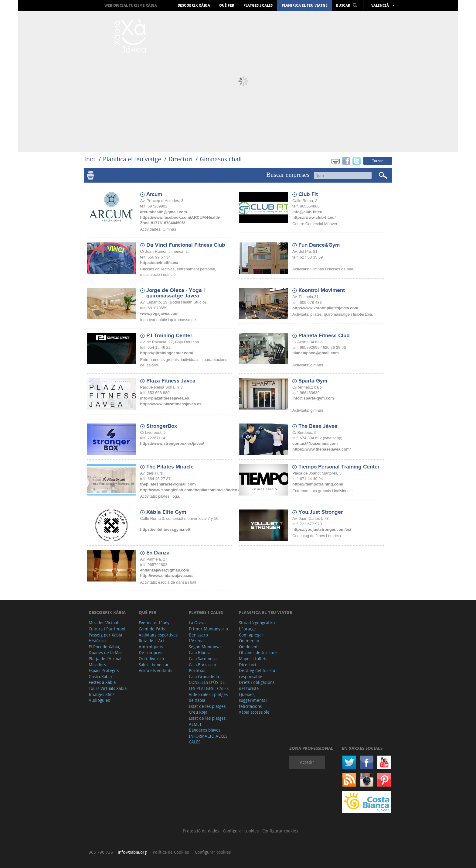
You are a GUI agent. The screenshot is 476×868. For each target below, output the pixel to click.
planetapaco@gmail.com (316, 353)
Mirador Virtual (103, 623)
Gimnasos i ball (221, 159)
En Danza (158, 553)
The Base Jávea (318, 426)
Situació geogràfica (257, 623)
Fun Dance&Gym (319, 245)
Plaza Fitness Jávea (171, 381)
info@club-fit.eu (307, 212)
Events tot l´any (154, 623)
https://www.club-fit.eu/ (314, 217)
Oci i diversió (151, 659)
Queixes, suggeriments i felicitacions (253, 700)
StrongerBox (162, 426)
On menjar (249, 641)
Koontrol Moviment (322, 290)
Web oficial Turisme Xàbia (131, 5)
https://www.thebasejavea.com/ (321, 449)
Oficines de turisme (258, 652)
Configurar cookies (241, 831)
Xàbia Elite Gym (166, 512)
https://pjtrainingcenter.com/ (167, 353)
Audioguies (99, 700)
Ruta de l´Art (151, 641)
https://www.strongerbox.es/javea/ (172, 443)
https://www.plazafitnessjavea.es (171, 404)
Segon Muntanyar (206, 647)
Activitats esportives (158, 635)
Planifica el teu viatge (305, 5)
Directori (181, 159)
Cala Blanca (200, 652)
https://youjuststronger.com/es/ (322, 529)
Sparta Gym (313, 381)
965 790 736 (101, 852)
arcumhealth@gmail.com (164, 212)
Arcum (154, 194)
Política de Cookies (171, 852)
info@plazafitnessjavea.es (165, 398)
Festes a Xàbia (102, 682)
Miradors (97, 665)
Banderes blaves (205, 730)
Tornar (378, 161)
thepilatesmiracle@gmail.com (168, 484)
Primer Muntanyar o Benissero (208, 632)
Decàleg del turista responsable (257, 673)
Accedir (307, 762)
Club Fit (308, 194)
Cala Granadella (204, 676)
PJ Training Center (169, 336)
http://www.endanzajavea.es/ (167, 576)
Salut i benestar (154, 665)
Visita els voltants (155, 670)
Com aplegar (251, 635)
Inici (90, 159)
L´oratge (247, 629)
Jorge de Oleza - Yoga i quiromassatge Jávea (176, 293)
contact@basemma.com (315, 443)
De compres (150, 652)
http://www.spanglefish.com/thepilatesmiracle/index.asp (193, 490)
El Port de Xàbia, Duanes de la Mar (105, 650)
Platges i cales (258, 5)
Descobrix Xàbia (194, 5)
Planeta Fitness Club (324, 336)
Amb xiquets (151, 647)
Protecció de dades (202, 831)
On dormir (249, 647)
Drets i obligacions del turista (257, 685)
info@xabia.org (132, 852)
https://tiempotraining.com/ (318, 484)
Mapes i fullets (253, 659)
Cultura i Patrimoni (107, 629)
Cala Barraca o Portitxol (202, 668)
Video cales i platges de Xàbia (208, 697)
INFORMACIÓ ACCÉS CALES (208, 739)
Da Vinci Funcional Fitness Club (186, 245)
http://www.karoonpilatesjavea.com (325, 308)
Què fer (227, 5)
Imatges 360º (101, 694)
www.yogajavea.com (160, 313)
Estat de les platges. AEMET (208, 721)
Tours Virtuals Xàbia (108, 688)
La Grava (197, 623)
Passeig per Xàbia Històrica (105, 638)
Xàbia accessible (254, 712)
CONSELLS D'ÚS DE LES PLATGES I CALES (209, 685)
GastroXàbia (100, 676)
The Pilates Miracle (170, 467)
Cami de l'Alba (153, 629)
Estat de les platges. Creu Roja (208, 709)
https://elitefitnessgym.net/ (165, 529)
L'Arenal (197, 641)
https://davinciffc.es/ (159, 263)
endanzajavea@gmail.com (165, 570)
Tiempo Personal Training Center (339, 467)
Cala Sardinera (203, 659)
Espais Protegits (104, 670)
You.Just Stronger (321, 512)
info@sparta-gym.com (313, 398)
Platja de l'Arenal (105, 659)
